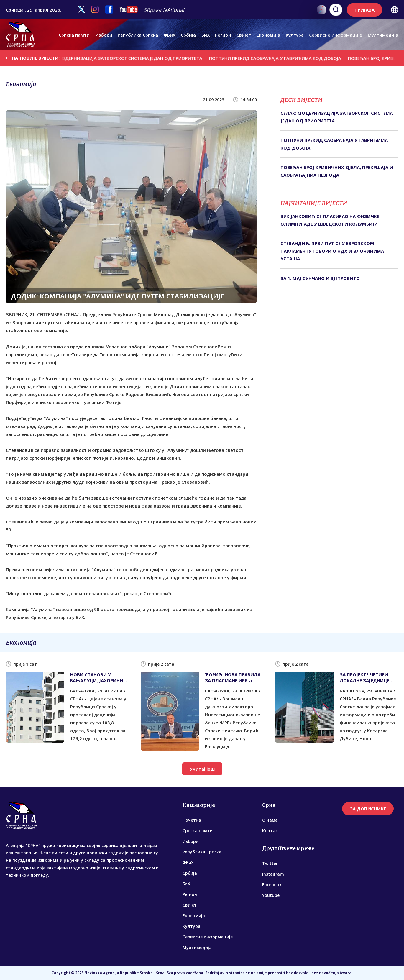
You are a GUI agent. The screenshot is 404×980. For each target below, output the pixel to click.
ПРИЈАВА (364, 10)
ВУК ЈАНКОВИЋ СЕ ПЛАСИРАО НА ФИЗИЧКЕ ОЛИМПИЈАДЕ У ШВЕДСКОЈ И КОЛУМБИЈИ (330, 220)
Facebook (272, 885)
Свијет (244, 35)
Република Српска (138, 35)
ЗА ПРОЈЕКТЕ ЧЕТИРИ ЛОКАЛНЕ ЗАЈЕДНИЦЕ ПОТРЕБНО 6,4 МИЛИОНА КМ (368, 677)
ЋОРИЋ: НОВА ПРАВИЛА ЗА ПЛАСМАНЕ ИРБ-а (233, 677)
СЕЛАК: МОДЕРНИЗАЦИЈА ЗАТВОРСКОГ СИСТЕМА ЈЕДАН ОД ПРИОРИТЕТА (129, 58)
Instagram (273, 874)
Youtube (271, 895)
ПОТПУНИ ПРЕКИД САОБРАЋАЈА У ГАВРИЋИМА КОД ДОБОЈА (282, 58)
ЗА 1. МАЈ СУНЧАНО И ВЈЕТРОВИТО (320, 278)
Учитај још (202, 769)
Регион (223, 35)
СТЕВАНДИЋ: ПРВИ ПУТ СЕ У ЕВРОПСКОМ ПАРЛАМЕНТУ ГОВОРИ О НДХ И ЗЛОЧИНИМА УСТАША (332, 251)
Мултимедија (383, 35)
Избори (104, 35)
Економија (268, 35)
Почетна (192, 820)
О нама (270, 820)
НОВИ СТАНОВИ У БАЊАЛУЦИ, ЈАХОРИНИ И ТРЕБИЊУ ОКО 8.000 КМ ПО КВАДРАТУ (99, 677)
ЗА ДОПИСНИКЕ (368, 809)
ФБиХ (170, 35)
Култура (295, 35)
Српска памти (74, 35)
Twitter (270, 863)
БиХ (206, 35)
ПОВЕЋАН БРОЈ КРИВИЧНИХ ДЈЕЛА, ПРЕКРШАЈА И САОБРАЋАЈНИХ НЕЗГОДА (337, 171)
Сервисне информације (336, 35)
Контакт (271, 831)
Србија (188, 35)
